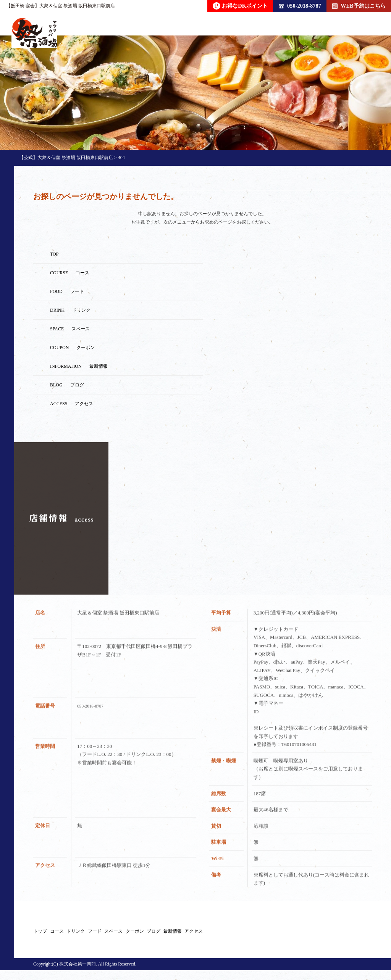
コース (82, 936)
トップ (41, 936)
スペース (211, 936)
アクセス (55, 944)
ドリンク (125, 936)
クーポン (257, 936)
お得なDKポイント (240, 6)
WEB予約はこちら (359, 6)
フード (168, 936)
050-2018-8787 (300, 6)
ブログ (300, 936)
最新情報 (343, 936)
